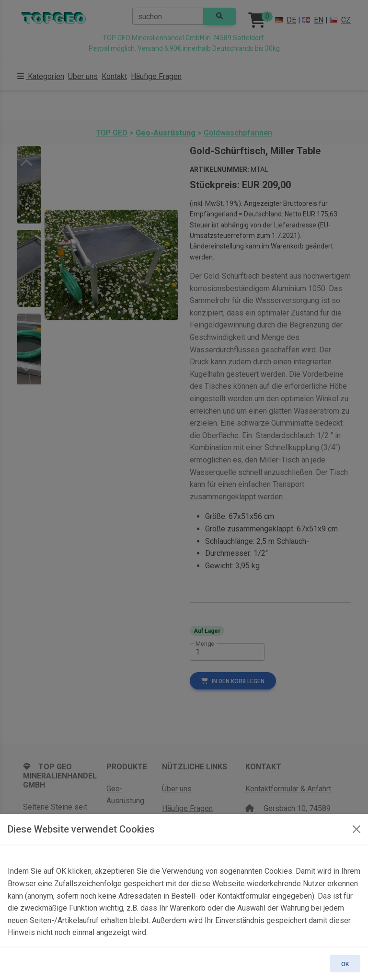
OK (345, 964)
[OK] (356, 829)
